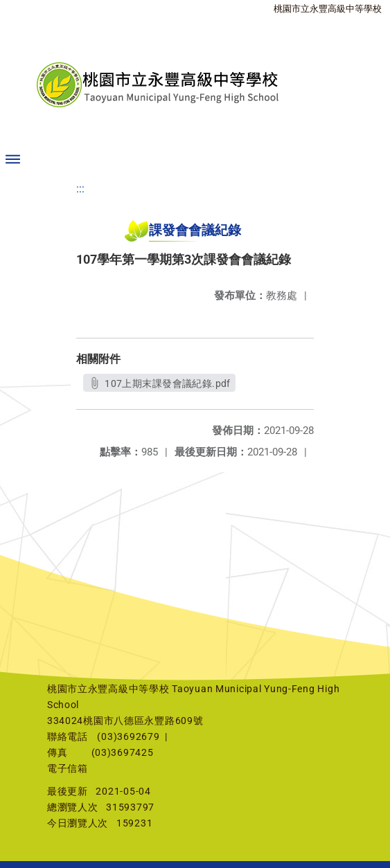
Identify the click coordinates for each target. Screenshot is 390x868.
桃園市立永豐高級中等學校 (328, 9)
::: (80, 189)
